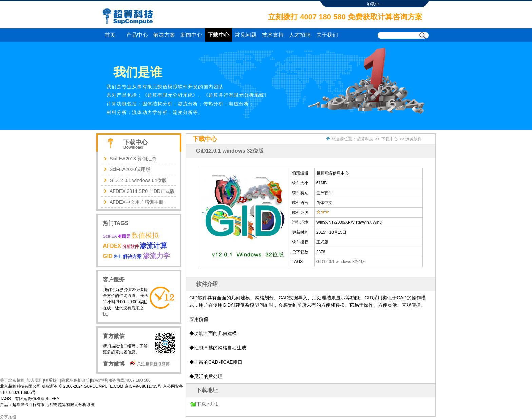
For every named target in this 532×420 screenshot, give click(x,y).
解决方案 (164, 35)
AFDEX (112, 246)
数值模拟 (145, 235)
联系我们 (52, 380)
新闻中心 (191, 35)
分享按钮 (8, 417)
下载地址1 (207, 404)
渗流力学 (156, 256)
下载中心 (218, 35)
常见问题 (246, 35)
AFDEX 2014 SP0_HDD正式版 (142, 191)
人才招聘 (300, 35)
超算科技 (365, 139)
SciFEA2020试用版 (130, 169)
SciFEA (110, 236)
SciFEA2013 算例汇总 (133, 159)
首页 (110, 35)
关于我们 (327, 35)
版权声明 (99, 380)
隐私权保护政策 (76, 380)
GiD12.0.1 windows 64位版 (138, 180)
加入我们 (34, 380)
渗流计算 (153, 245)
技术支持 (273, 35)
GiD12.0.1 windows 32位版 (341, 262)
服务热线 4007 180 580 (129, 380)
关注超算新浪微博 (153, 364)
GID (108, 256)
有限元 (124, 236)
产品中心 (137, 35)
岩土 (118, 257)
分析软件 (131, 246)
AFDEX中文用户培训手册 (137, 202)
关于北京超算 (12, 380)
